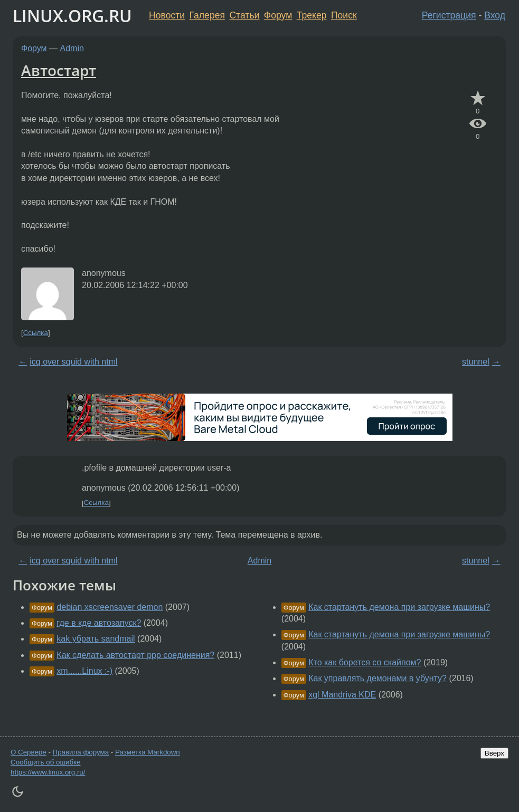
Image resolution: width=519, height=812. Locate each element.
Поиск (344, 15)
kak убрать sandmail (96, 639)
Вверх (494, 753)
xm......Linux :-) (84, 671)
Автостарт (59, 70)
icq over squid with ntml (73, 362)
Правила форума (81, 752)
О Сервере (29, 752)
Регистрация (449, 15)
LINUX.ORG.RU (72, 16)
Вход (495, 15)
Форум (278, 15)
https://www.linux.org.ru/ (48, 772)
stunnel (476, 362)
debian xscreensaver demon (110, 607)
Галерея (207, 15)
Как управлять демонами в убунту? (378, 678)
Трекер (312, 15)
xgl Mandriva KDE (342, 695)
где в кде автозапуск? (99, 623)
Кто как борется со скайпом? (365, 662)
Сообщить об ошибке (46, 762)
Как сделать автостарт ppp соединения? (135, 655)
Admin (72, 48)
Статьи (244, 15)
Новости (167, 15)
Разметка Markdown (148, 752)
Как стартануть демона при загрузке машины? (399, 607)
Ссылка (36, 333)
